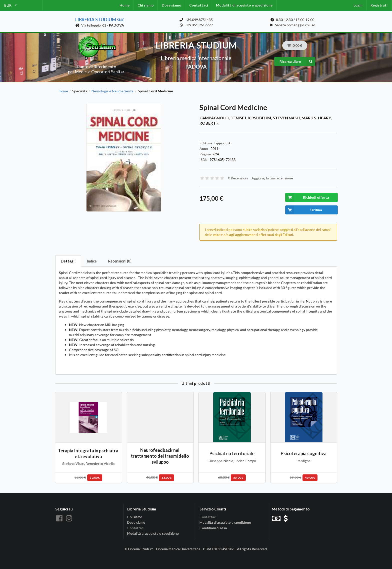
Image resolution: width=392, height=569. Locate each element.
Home (124, 5)
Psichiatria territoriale (232, 453)
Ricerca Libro (297, 62)
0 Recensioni (238, 178)
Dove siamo (171, 5)
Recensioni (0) (120, 261)
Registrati (379, 5)
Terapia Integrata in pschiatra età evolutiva (88, 454)
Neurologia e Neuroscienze (112, 91)
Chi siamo (146, 5)
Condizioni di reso (213, 528)
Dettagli (68, 261)
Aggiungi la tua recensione (272, 178)
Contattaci (199, 5)
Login (358, 5)
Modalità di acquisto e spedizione (244, 5)
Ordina (304, 210)
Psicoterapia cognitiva (304, 453)
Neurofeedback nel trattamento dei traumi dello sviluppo (160, 456)
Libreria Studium (100, 20)
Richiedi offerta (307, 197)
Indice (92, 261)
